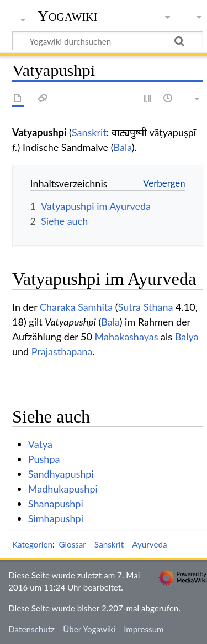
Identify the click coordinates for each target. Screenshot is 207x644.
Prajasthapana (62, 351)
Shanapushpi (56, 504)
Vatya (40, 444)
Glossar (72, 544)
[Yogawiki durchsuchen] (108, 41)
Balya (187, 337)
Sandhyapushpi (61, 474)
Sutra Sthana (146, 307)
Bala (123, 147)
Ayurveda (149, 544)
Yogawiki (68, 16)
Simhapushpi (56, 518)
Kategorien (32, 544)
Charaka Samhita (76, 307)
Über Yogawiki (89, 629)
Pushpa (44, 459)
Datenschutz (31, 629)
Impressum (144, 629)
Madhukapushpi (63, 489)
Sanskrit (89, 132)
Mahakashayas (127, 337)
